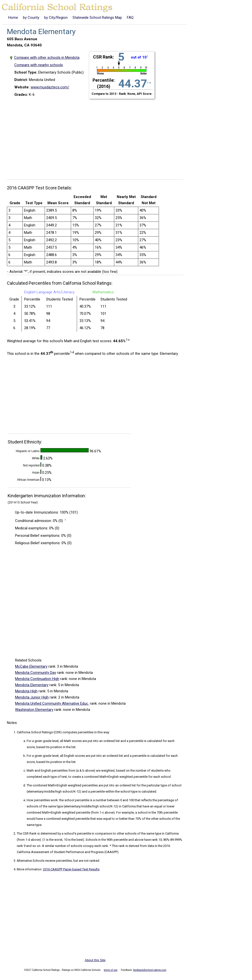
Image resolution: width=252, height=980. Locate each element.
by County (31, 18)
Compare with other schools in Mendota (47, 58)
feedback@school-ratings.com (150, 970)
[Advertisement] (97, 136)
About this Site (95, 960)
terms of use (111, 970)
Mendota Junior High (32, 697)
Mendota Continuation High (37, 679)
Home (13, 18)
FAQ (130, 18)
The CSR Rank (27, 833)
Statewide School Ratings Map (97, 18)
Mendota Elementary (32, 685)
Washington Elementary (34, 710)
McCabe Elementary (31, 666)
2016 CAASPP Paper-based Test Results (71, 869)
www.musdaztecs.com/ (50, 87)
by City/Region (56, 18)
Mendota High (26, 691)
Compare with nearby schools (39, 65)
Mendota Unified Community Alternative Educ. (52, 703)
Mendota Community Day (36, 673)
